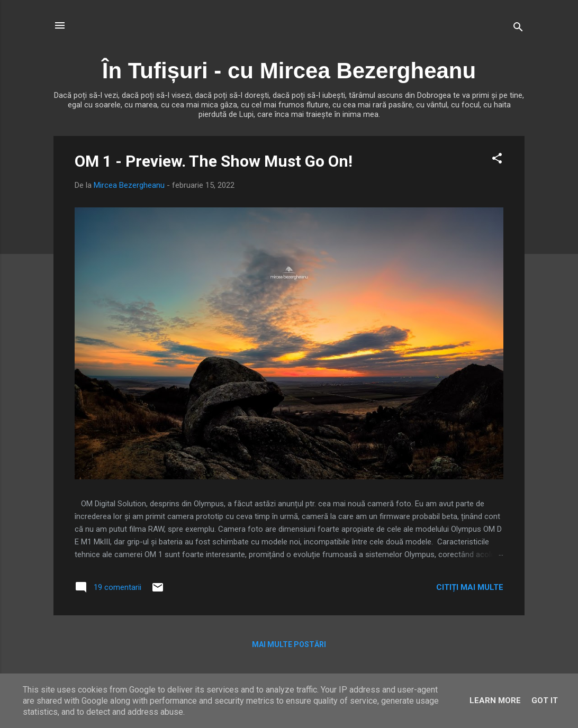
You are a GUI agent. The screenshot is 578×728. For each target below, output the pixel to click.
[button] (497, 160)
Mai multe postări (289, 644)
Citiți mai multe (470, 587)
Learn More (495, 700)
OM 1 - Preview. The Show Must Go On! (214, 161)
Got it (545, 700)
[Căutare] (518, 29)
